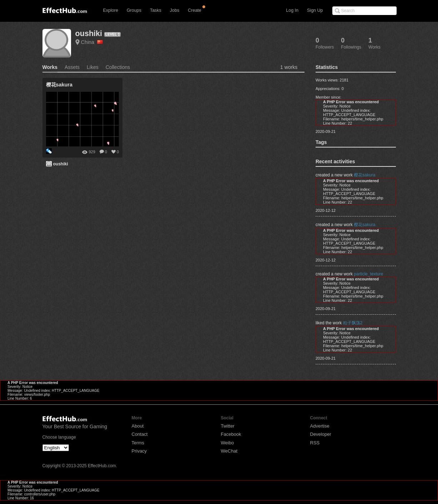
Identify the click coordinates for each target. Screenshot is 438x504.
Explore (111, 10)
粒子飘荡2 (353, 323)
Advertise (320, 426)
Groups (134, 10)
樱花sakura (364, 175)
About (138, 426)
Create (195, 10)
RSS (315, 443)
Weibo (228, 443)
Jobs (175, 10)
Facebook (231, 434)
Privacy (139, 451)
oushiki (89, 33)
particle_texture (368, 274)
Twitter (228, 426)
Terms (138, 443)
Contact (140, 434)
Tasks (156, 10)
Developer (321, 434)
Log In (292, 10)
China (92, 42)
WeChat (229, 451)
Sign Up (315, 10)
